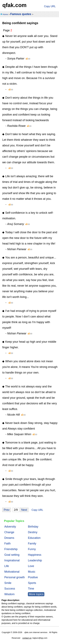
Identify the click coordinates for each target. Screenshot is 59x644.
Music (32, 572)
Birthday (33, 527)
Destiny (33, 532)
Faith (7, 544)
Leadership (35, 560)
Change (9, 532)
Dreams (9, 538)
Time (31, 589)
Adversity (10, 527)
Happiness (35, 555)
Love (31, 566)
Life (7, 566)
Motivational (12, 572)
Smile (8, 583)
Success (10, 589)
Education (34, 538)
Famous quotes (21, 14)
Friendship (11, 549)
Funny (32, 549)
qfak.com (14, 5)
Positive (33, 577)
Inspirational (12, 560)
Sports (32, 583)
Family (32, 544)
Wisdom (9, 594)
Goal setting (12, 555)
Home (5, 14)
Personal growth (14, 577)
